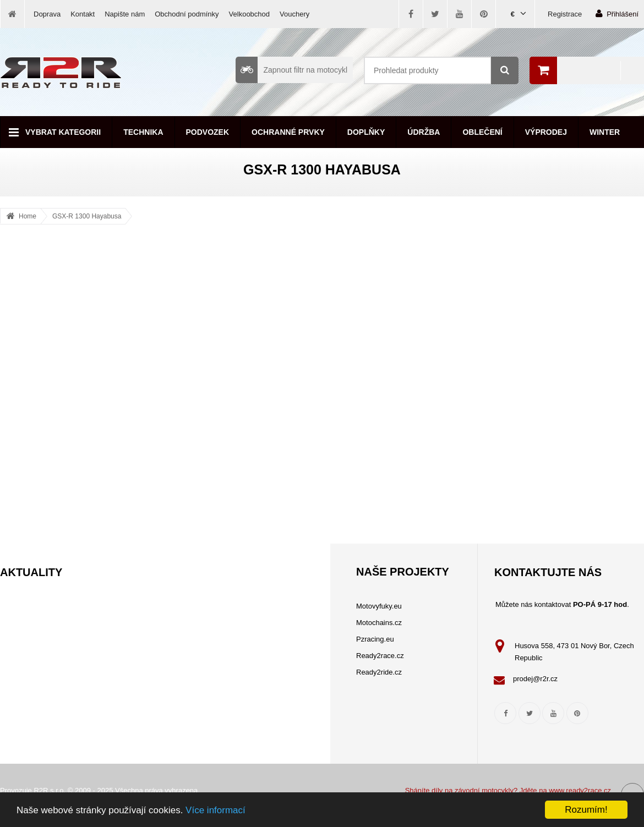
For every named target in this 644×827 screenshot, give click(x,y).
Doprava (47, 14)
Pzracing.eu (375, 639)
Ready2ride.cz (379, 672)
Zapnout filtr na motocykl (291, 70)
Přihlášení (617, 13)
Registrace (565, 14)
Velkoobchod (249, 14)
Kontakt (83, 14)
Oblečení (482, 132)
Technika (143, 132)
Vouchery (294, 14)
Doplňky (366, 132)
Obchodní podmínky (187, 14)
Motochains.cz (379, 623)
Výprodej (546, 132)
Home (28, 216)
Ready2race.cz (380, 656)
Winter (605, 132)
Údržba (424, 132)
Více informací (215, 810)
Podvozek (208, 132)
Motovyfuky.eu (379, 606)
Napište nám (125, 14)
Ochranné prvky (288, 132)
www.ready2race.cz (580, 790)
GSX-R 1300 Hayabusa (87, 216)
